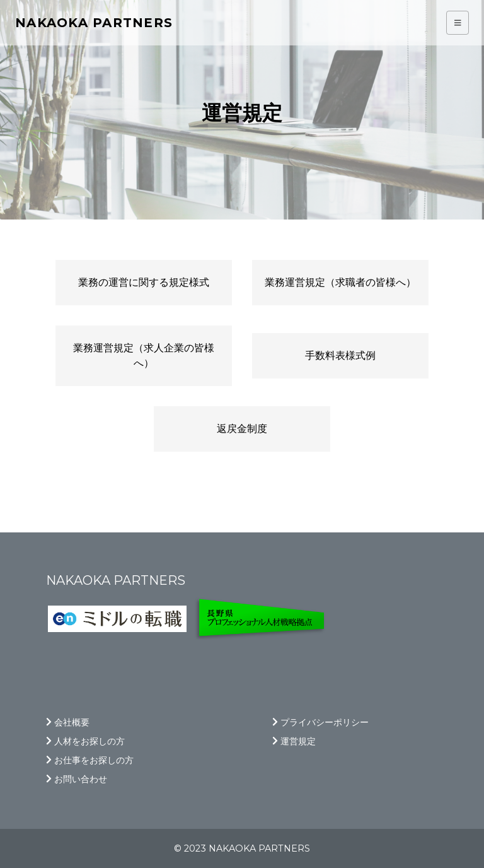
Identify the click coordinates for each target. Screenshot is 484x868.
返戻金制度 (242, 429)
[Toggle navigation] (458, 23)
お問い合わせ (77, 779)
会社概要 (68, 722)
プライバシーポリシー (320, 722)
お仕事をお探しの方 (90, 760)
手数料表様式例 (340, 355)
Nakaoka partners (94, 23)
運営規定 (294, 741)
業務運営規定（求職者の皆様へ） (340, 282)
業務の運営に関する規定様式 (144, 282)
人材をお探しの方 (85, 741)
